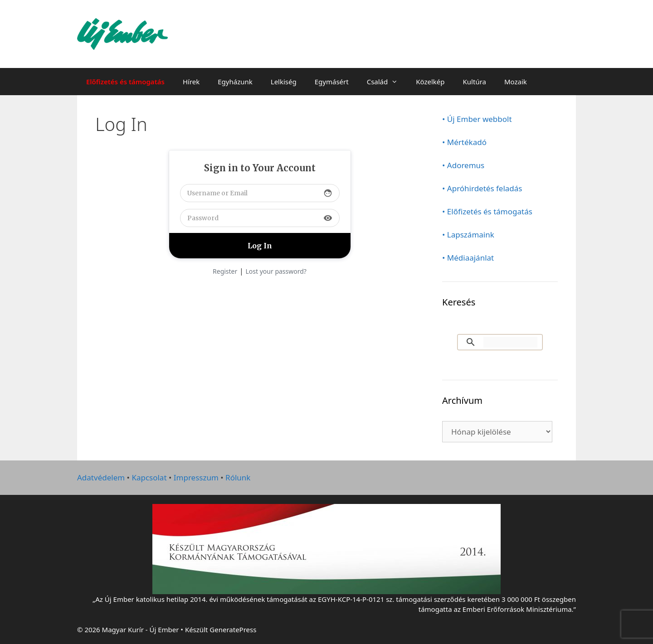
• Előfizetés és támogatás (487, 211)
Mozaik (516, 82)
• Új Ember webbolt (477, 119)
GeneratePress (233, 629)
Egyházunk (235, 82)
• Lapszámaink (468, 235)
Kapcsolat (149, 477)
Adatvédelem (101, 477)
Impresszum (196, 477)
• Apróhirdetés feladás (482, 188)
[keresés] (510, 342)
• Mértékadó (464, 142)
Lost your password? (276, 271)
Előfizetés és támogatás (125, 82)
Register (225, 271)
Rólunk (238, 477)
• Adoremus (463, 165)
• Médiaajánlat (468, 258)
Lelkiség (284, 82)
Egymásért (332, 82)
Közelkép (430, 82)
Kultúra (475, 82)
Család (387, 82)
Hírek (191, 82)
